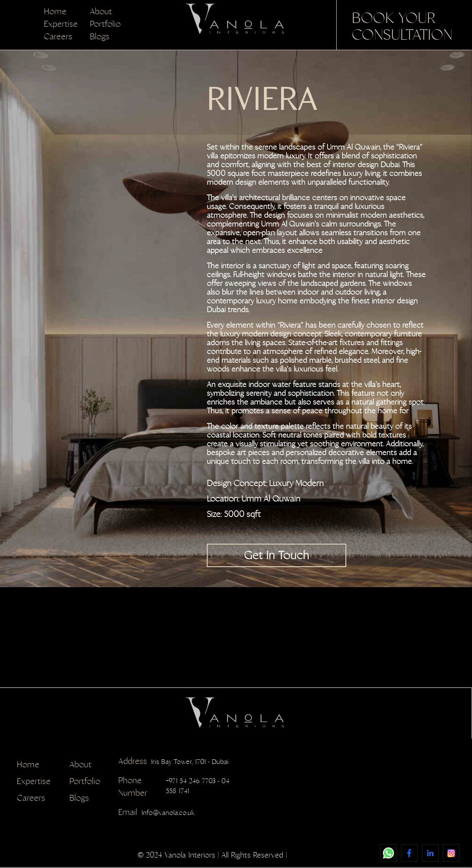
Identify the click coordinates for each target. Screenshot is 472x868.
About (101, 11)
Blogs (100, 37)
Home (55, 11)
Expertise (61, 24)
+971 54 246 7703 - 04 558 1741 (174, 787)
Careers (58, 37)
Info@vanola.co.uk (156, 813)
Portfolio (105, 24)
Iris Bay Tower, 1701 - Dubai (173, 762)
